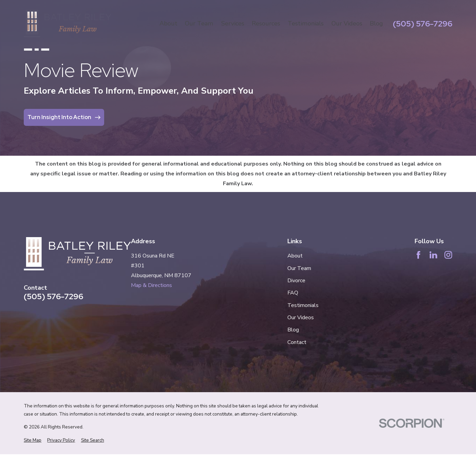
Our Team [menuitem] (199, 23)
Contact (297, 342)
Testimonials (303, 305)
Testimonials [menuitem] (306, 23)
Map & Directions (151, 285)
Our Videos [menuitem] (347, 23)
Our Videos (301, 318)
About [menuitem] (168, 23)
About (295, 256)
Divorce (296, 281)
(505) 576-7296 (423, 24)
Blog (293, 330)
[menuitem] (33, 440)
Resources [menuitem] (266, 23)
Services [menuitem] (233, 23)
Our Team (299, 268)
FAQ (293, 293)
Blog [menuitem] (376, 23)
